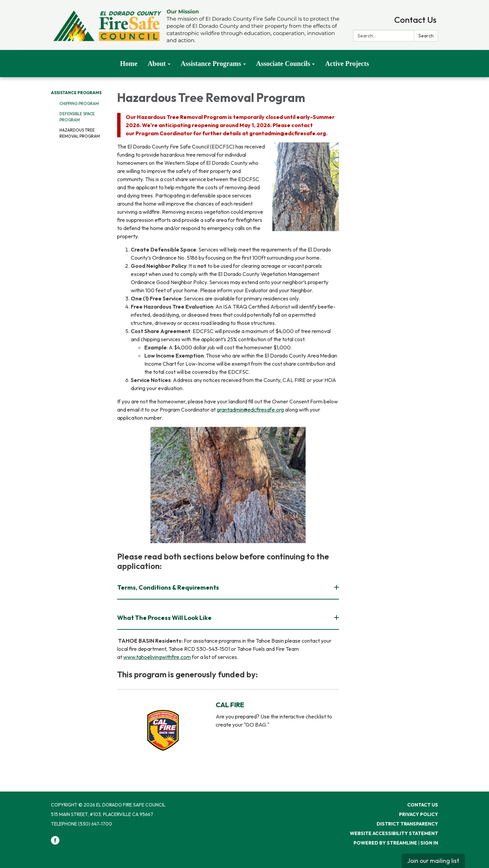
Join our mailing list (433, 861)
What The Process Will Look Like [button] (165, 618)
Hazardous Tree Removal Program (80, 133)
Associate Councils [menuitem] (283, 64)
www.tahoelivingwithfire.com (157, 657)
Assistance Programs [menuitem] (211, 64)
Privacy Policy (419, 814)
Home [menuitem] (129, 64)
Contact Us (415, 20)
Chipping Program (79, 103)
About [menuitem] (157, 64)
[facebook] (55, 843)
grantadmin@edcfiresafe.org (250, 410)
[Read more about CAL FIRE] (228, 730)
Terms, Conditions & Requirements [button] (169, 587)
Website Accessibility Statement (394, 833)
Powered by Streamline (385, 843)
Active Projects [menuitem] (347, 64)
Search (426, 36)
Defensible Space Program (77, 117)
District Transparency (407, 824)
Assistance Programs (76, 93)
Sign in (429, 843)
